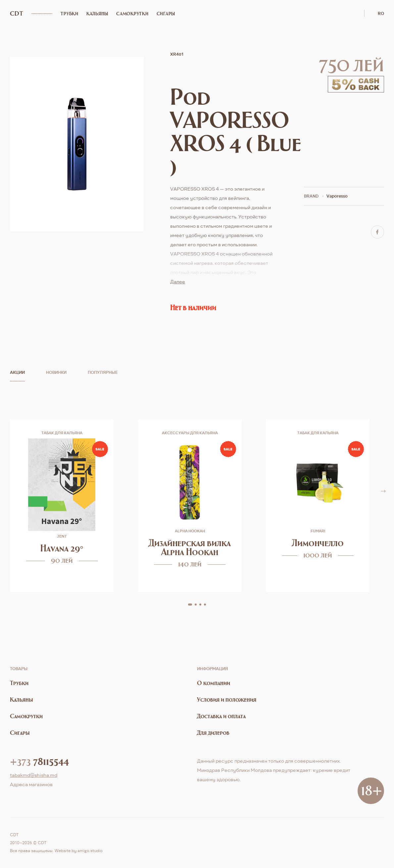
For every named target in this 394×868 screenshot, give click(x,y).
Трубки (70, 14)
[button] (190, 605)
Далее (178, 282)
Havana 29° (62, 548)
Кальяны (97, 14)
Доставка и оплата (221, 716)
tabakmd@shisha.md (34, 775)
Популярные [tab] (103, 372)
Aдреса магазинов (31, 784)
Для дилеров (213, 733)
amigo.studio (90, 851)
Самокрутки (132, 14)
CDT (16, 14)
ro (381, 13)
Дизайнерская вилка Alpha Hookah (190, 547)
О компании (214, 683)
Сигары (166, 14)
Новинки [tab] (56, 372)
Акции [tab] (17, 372)
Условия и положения (227, 699)
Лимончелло (318, 543)
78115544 (39, 761)
